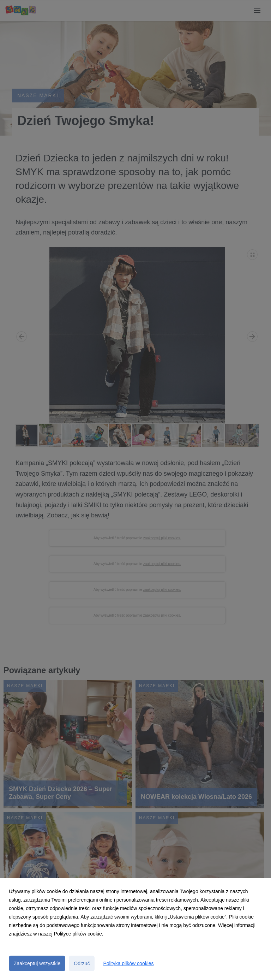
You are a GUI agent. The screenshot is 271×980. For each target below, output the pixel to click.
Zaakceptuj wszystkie (37, 963)
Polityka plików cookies (128, 963)
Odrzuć (82, 963)
